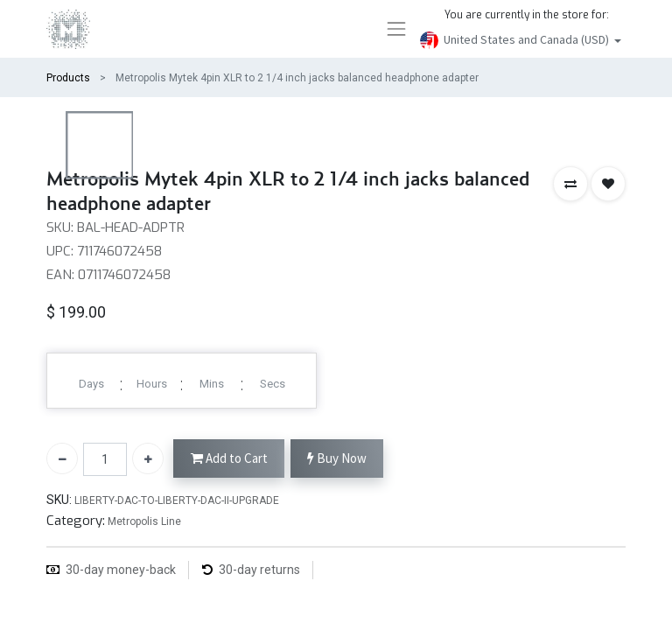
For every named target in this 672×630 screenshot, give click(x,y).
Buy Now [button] (337, 459)
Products (68, 78)
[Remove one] (62, 458)
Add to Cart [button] (229, 459)
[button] (570, 184)
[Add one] (148, 458)
